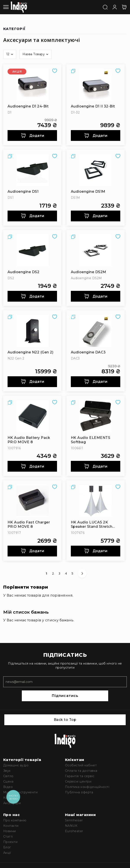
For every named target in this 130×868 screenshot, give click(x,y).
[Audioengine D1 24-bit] (32, 85)
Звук (7, 771)
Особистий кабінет (81, 765)
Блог (7, 847)
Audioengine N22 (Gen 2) (30, 352)
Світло (8, 776)
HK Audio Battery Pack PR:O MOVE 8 (29, 440)
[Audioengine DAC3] (96, 331)
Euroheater (74, 831)
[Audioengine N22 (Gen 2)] (32, 331)
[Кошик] (124, 7)
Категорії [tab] (14, 29)
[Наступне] (82, 573)
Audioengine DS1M (88, 191)
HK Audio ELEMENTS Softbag (90, 440)
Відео (8, 787)
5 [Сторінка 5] (73, 573)
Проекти (10, 842)
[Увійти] (115, 7)
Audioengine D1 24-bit (28, 106)
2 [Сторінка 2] (54, 573)
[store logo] (19, 7)
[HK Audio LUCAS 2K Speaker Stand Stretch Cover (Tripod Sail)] (96, 501)
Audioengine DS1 (23, 191)
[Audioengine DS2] (32, 250)
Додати (32, 135)
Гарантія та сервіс (80, 776)
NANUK (71, 826)
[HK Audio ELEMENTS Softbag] (96, 416)
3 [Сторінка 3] (60, 573)
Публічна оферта (79, 792)
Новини (10, 831)
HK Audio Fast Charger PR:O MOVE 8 (29, 524)
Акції (7, 853)
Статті (8, 836)
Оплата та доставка (81, 771)
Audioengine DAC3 (88, 352)
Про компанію (15, 820)
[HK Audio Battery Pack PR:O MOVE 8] (32, 416)
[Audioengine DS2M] (96, 250)
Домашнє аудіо (16, 765)
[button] (10, 54)
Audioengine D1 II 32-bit (93, 106)
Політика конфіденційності (87, 787)
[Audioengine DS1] (32, 170)
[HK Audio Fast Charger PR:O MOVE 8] (32, 501)
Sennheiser (74, 820)
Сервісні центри (78, 781)
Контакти (11, 826)
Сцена (8, 781)
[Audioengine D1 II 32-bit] (96, 85)
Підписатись (65, 696)
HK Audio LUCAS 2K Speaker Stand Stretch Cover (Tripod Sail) (92, 525)
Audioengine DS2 (23, 272)
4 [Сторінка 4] (67, 573)
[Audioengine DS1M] (96, 170)
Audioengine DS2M (89, 272)
